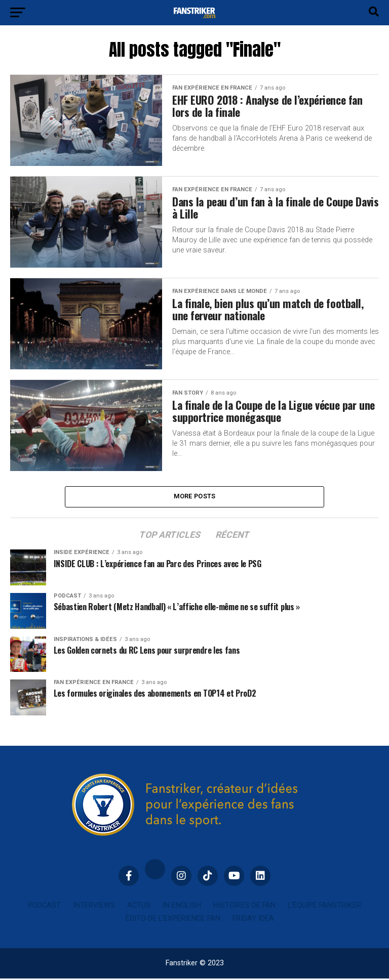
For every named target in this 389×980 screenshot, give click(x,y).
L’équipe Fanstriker (324, 907)
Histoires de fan (244, 907)
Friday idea (253, 920)
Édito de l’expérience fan (173, 920)
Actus (139, 907)
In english (182, 907)
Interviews (94, 907)
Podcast (44, 907)
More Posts (195, 497)
